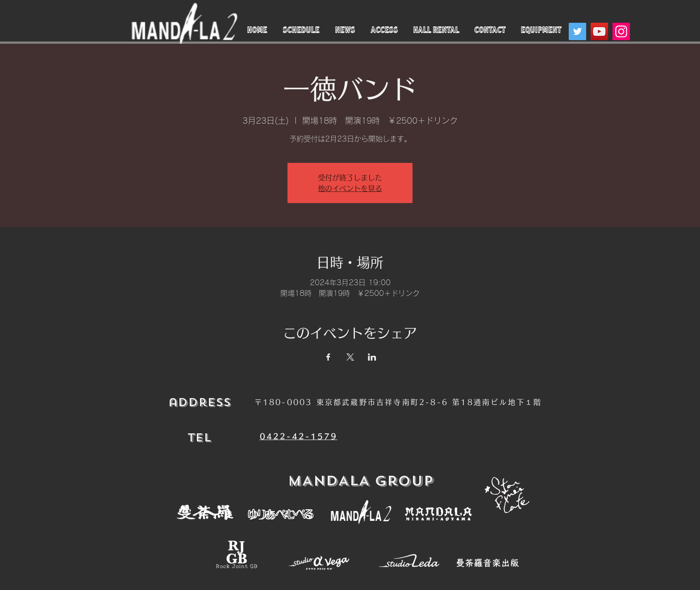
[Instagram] (621, 31)
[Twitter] (577, 31)
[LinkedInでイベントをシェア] (372, 357)
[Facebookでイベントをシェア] (328, 357)
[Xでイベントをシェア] (350, 357)
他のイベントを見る (350, 188)
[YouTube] (599, 31)
